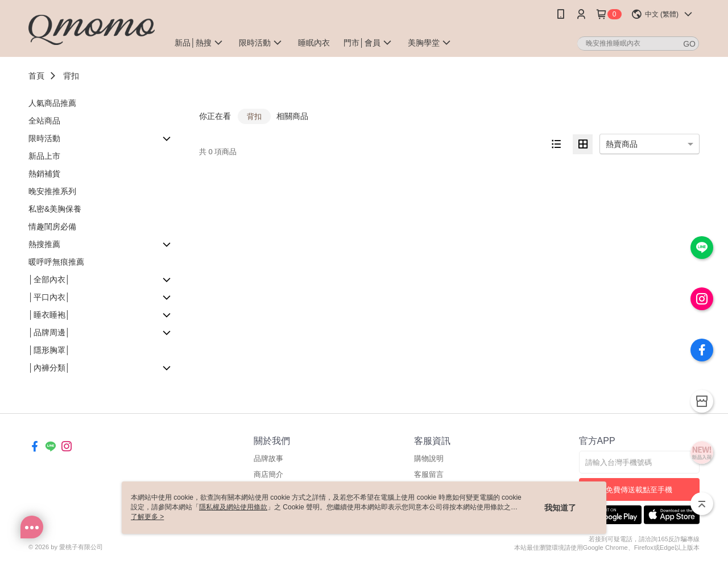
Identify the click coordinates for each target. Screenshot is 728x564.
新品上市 (44, 156)
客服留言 (429, 474)
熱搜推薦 (44, 244)
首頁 (36, 76)
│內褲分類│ (49, 368)
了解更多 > (147, 517)
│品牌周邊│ (49, 332)
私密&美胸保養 (55, 209)
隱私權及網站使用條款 (233, 507)
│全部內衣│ (49, 279)
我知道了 (560, 508)
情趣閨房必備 (52, 227)
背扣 (71, 76)
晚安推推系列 (52, 191)
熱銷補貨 (44, 174)
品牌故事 (268, 458)
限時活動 (44, 138)
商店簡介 (268, 474)
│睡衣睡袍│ (49, 315)
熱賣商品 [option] (622, 144)
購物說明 (429, 458)
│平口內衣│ (49, 297)
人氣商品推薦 (52, 103)
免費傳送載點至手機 (639, 490)
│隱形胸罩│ (49, 350)
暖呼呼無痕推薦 (56, 262)
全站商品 (44, 121)
